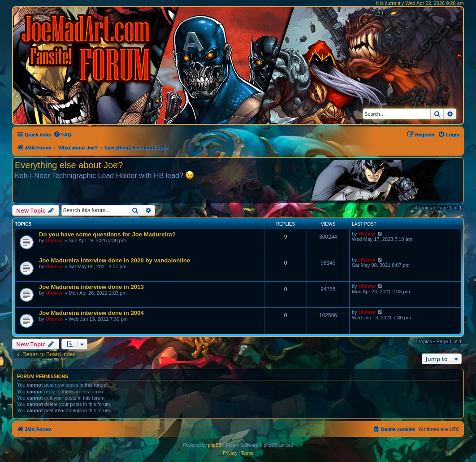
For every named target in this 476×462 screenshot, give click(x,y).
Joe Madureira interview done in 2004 (91, 313)
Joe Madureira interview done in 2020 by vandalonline (115, 260)
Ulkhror (54, 240)
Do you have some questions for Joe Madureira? (107, 234)
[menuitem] (63, 135)
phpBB (215, 445)
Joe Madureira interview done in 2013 (91, 287)
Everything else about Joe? (69, 165)
